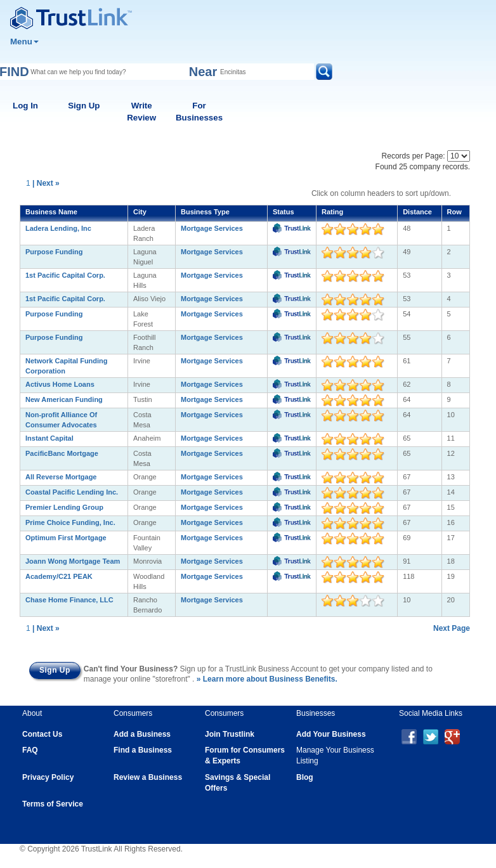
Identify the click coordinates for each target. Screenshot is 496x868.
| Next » (46, 183)
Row (454, 212)
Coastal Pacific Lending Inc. (72, 492)
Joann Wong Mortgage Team (73, 561)
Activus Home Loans (60, 384)
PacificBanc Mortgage (62, 453)
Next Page (452, 628)
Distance (417, 212)
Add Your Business (331, 734)
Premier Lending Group (64, 507)
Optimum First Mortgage (66, 538)
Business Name (51, 212)
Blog (305, 777)
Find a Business (143, 750)
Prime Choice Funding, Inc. (70, 522)
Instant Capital (49, 438)
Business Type (205, 212)
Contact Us (42, 734)
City (140, 212)
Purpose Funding (54, 252)
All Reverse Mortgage (61, 477)
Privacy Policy (48, 777)
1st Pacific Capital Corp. (65, 275)
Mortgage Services (212, 228)
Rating (332, 212)
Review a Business (148, 777)
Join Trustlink (230, 734)
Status (284, 212)
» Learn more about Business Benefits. (267, 679)
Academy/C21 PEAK (59, 576)
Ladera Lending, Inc (58, 228)
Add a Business (142, 734)
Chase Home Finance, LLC (69, 600)
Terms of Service (53, 804)
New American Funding (64, 399)
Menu (24, 42)
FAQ (30, 750)
